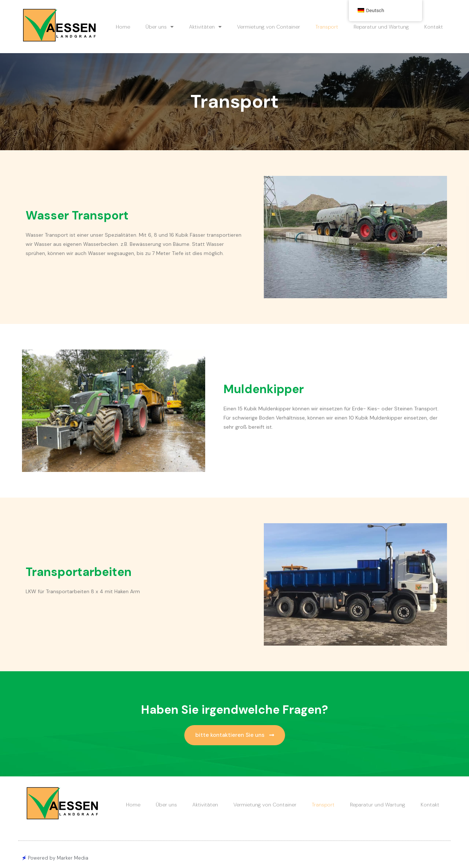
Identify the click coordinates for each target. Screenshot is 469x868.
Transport (327, 27)
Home (123, 27)
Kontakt (434, 27)
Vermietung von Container (269, 27)
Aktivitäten (205, 27)
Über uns (160, 27)
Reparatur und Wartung (381, 27)
